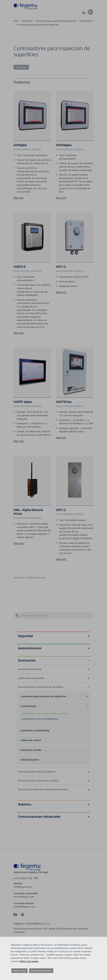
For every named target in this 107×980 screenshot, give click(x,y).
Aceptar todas (20, 971)
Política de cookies (29, 961)
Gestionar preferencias (41, 971)
